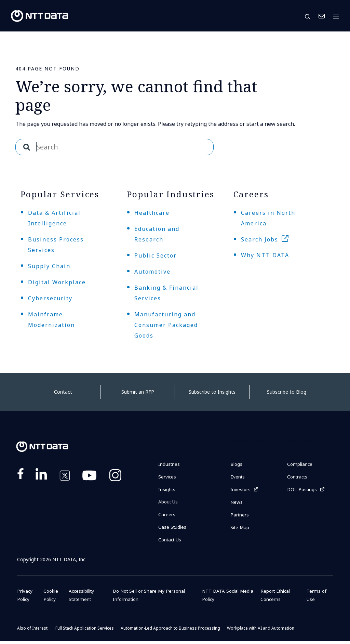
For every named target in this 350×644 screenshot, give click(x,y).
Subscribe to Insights (212, 392)
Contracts (298, 477)
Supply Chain (49, 266)
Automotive (152, 272)
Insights (167, 490)
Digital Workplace (57, 282)
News (237, 504)
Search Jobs (260, 239)
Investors (241, 490)
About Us (169, 503)
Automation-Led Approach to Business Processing (170, 631)
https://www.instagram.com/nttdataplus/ (115, 477)
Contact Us (322, 16)
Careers (167, 516)
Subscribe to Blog (287, 392)
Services (167, 477)
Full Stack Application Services (85, 631)
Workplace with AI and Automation (261, 631)
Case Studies (173, 529)
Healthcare (152, 213)
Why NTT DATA (265, 255)
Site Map (240, 530)
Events (238, 477)
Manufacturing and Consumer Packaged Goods (166, 325)
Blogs (237, 464)
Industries (169, 464)
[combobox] (115, 147)
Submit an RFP (138, 392)
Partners (240, 517)
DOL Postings (303, 490)
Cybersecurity (50, 298)
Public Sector (156, 255)
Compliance (300, 464)
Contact (63, 392)
